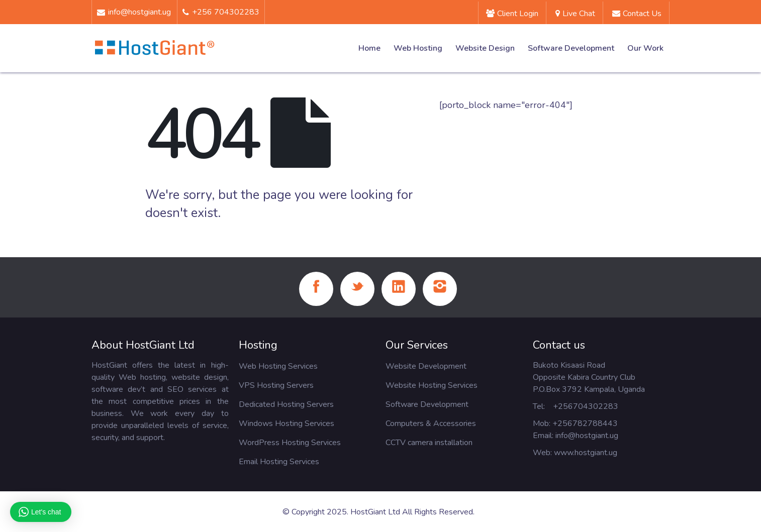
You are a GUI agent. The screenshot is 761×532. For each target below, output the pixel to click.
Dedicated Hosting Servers (286, 404)
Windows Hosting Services (287, 423)
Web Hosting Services (278, 366)
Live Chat (575, 14)
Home (369, 48)
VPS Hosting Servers (276, 385)
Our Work (645, 48)
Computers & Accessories (431, 423)
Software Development (571, 48)
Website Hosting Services (432, 385)
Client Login (512, 14)
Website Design (485, 48)
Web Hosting (418, 48)
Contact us (637, 14)
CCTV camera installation (429, 443)
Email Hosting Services (279, 462)
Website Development (426, 366)
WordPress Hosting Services (290, 443)
